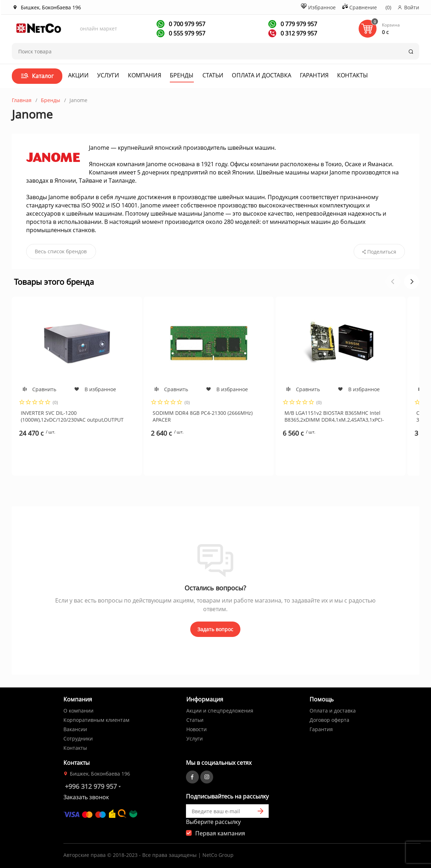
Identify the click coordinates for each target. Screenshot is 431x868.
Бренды (182, 75)
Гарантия (314, 75)
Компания (145, 75)
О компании (78, 711)
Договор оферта (329, 720)
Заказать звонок (86, 797)
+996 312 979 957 (91, 786)
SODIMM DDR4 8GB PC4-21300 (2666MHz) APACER (203, 416)
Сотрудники (78, 738)
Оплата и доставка (261, 75)
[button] (412, 282)
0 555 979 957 (186, 33)
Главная (22, 100)
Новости (197, 729)
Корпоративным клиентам (96, 720)
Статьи (213, 75)
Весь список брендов (61, 251)
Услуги (108, 75)
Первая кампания (220, 833)
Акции (78, 75)
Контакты (353, 75)
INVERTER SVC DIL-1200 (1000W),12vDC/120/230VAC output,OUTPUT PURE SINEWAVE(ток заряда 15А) (72, 416)
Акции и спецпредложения (220, 711)
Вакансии (75, 729)
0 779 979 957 (298, 24)
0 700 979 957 (186, 24)
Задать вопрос (215, 629)
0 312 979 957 (298, 33)
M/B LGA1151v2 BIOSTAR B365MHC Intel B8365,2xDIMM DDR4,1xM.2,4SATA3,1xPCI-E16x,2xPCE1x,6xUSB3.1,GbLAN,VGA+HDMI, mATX (334, 416)
